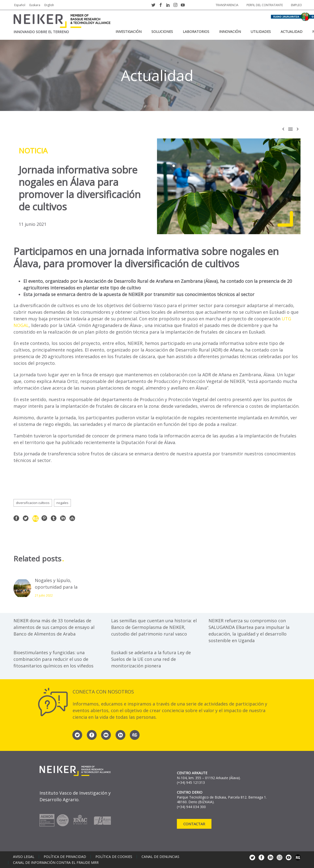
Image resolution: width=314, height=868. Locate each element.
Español (20, 5)
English (49, 5)
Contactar (194, 824)
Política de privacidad (65, 857)
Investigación (129, 32)
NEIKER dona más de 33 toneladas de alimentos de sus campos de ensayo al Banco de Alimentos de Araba (54, 627)
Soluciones (162, 32)
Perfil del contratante (265, 5)
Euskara (35, 5)
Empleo (296, 5)
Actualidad (292, 32)
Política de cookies (114, 857)
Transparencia (227, 5)
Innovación (230, 32)
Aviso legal (24, 857)
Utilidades (261, 32)
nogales (62, 503)
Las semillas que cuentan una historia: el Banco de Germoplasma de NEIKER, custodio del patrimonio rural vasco (154, 627)
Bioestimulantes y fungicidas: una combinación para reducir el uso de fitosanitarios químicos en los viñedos (53, 659)
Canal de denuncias (160, 857)
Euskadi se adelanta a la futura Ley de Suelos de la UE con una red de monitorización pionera (151, 659)
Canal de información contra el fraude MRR (56, 863)
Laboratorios (196, 32)
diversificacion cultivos (33, 503)
